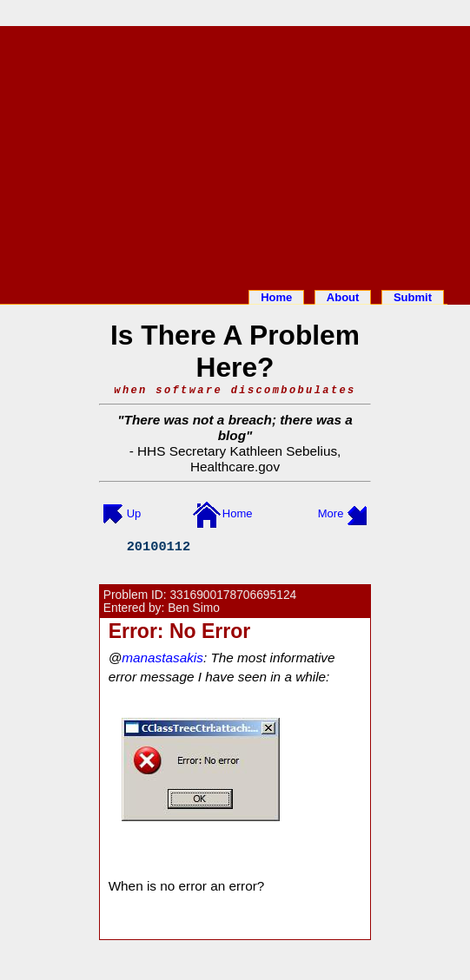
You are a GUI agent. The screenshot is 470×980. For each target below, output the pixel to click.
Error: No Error (180, 631)
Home (276, 297)
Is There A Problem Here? (235, 351)
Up (134, 513)
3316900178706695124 (233, 595)
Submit (413, 297)
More (331, 513)
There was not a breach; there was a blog (238, 428)
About (343, 297)
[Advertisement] (235, 155)
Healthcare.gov (235, 467)
